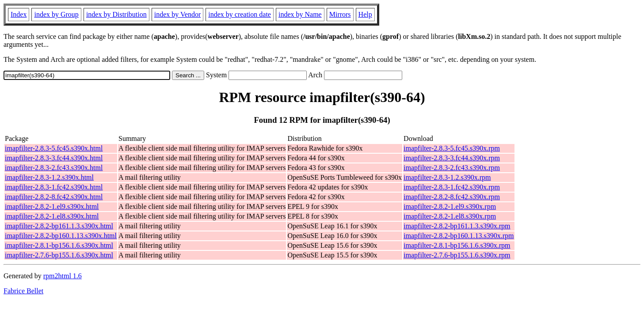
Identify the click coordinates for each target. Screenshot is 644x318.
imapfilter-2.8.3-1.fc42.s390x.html (54, 187)
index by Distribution (116, 14)
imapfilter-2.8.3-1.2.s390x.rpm (447, 177)
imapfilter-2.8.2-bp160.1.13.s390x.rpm (459, 236)
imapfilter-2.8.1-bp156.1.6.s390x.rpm (457, 245)
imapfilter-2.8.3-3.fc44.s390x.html (54, 158)
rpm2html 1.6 (63, 276)
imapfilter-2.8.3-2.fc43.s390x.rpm (452, 168)
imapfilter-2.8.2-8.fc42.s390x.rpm (452, 197)
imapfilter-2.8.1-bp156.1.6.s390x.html (59, 245)
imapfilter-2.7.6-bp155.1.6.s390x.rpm (457, 255)
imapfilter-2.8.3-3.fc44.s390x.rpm (452, 158)
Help (365, 14)
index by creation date (240, 14)
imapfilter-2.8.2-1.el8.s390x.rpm (450, 216)
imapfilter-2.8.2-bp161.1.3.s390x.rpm (457, 226)
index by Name (300, 14)
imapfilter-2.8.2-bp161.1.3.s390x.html (59, 226)
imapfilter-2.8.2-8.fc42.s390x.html (54, 197)
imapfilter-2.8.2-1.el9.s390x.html (52, 206)
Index (19, 14)
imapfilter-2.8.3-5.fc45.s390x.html (54, 148)
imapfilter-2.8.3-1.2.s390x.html (49, 177)
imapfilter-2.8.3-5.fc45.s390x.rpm (452, 148)
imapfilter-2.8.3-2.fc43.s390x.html (54, 168)
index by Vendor (177, 14)
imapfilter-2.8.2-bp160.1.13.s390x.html (61, 236)
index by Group (56, 14)
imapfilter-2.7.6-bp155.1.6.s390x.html (59, 255)
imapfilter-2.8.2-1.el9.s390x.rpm (450, 206)
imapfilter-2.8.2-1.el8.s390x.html (52, 216)
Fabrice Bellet (23, 291)
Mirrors (340, 14)
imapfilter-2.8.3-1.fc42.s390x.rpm (452, 187)
